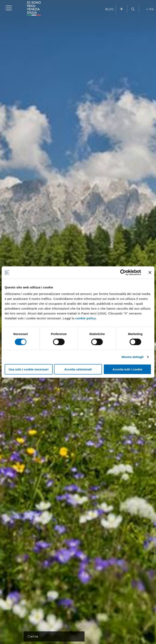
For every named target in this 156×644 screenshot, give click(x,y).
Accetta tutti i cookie (127, 369)
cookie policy (86, 318)
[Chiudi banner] (150, 273)
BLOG (109, 9)
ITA (151, 9)
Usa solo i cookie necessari (29, 369)
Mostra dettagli (132, 357)
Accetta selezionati (78, 369)
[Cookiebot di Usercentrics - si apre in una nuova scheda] (123, 273)
